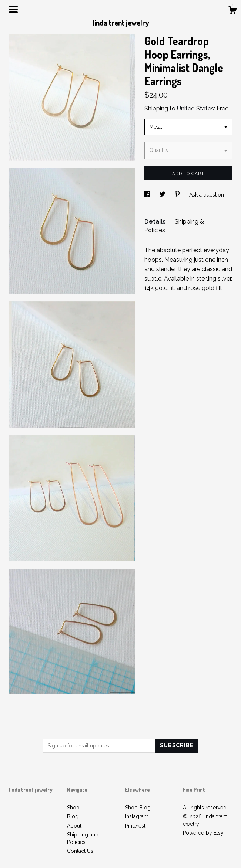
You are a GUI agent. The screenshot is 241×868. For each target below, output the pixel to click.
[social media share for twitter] (163, 195)
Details (156, 222)
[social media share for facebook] (148, 195)
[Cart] (232, 11)
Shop (73, 808)
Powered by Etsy (203, 833)
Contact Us (80, 851)
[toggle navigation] (13, 9)
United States (195, 108)
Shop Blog (138, 808)
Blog (73, 816)
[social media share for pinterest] (178, 195)
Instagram (137, 816)
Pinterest (135, 826)
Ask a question (207, 195)
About (74, 826)
